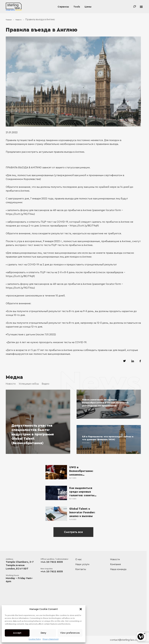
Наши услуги (82, 564)
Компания (115, 564)
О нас (78, 559)
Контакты (81, 569)
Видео (46, 384)
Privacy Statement (51, 639)
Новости (19, 20)
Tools (77, 7)
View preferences (70, 633)
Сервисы (63, 7)
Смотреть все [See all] (73, 532)
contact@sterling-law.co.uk (125, 640)
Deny (43, 633)
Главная (9, 20)
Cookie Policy (35, 639)
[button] (81, 609)
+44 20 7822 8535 (52, 562)
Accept (17, 633)
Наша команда (118, 569)
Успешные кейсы (29, 384)
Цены (88, 7)
